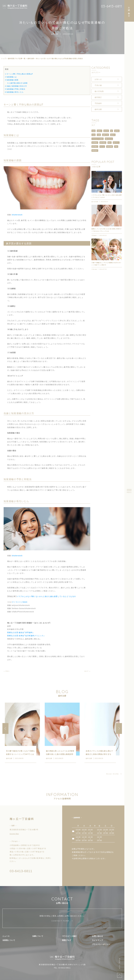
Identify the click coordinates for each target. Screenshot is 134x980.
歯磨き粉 (105, 135)
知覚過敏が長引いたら (14, 92)
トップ (4, 58)
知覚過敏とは (11, 77)
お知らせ (98, 79)
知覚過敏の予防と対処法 (15, 89)
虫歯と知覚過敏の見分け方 (16, 86)
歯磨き (99, 131)
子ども (102, 147)
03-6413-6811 (111, 6)
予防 (116, 147)
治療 (99, 135)
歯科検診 (103, 143)
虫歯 (94, 131)
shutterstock (17, 215)
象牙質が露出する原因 (17, 83)
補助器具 (95, 151)
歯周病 (117, 131)
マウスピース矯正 (98, 139)
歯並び (113, 135)
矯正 (110, 143)
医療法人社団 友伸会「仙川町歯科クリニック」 (26, 635)
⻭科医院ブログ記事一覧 (17, 58)
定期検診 (95, 143)
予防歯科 (98, 103)
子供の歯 (98, 85)
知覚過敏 (110, 147)
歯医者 (106, 131)
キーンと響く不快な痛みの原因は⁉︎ (19, 74)
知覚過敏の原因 (12, 80)
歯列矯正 (98, 97)
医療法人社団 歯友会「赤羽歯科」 (20, 632)
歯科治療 (55, 34)
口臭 (94, 135)
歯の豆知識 (99, 91)
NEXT (86, 671)
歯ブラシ (116, 143)
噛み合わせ (109, 139)
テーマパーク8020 (20, 602)
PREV (7, 671)
